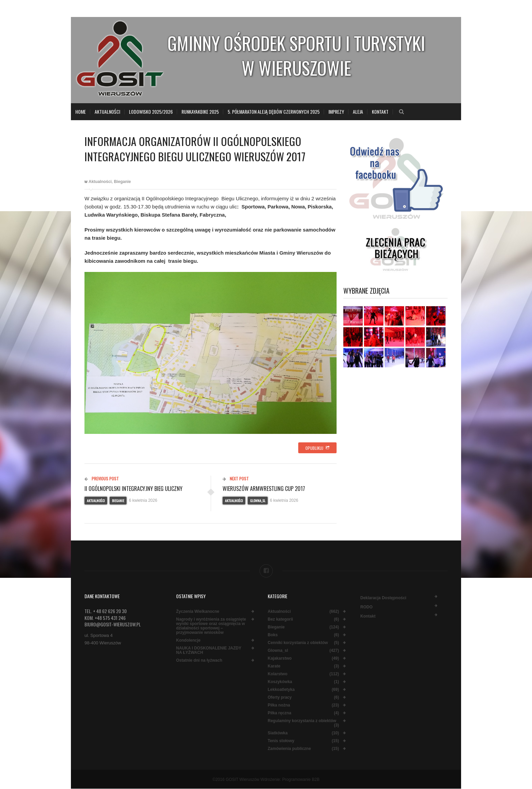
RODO (366, 607)
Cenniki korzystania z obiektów (298, 643)
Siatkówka (278, 733)
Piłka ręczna (279, 713)
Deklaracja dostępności (383, 598)
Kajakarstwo (280, 658)
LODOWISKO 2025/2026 (151, 112)
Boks (273, 635)
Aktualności (107, 112)
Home (81, 112)
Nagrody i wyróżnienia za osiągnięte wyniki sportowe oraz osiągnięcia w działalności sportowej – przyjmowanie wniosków (211, 626)
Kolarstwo (278, 674)
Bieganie (122, 182)
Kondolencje (188, 640)
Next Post (236, 479)
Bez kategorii (280, 619)
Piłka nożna (279, 705)
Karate (274, 666)
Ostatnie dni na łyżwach (199, 660)
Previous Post (102, 479)
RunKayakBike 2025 (200, 112)
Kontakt (380, 112)
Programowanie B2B (301, 779)
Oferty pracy (280, 698)
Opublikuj (317, 448)
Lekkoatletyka (281, 690)
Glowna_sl (258, 501)
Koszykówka (280, 682)
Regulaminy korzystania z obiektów (302, 721)
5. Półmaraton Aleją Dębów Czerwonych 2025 (274, 112)
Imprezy (336, 112)
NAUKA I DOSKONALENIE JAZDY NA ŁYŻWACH (209, 650)
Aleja (358, 112)
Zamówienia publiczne (289, 749)
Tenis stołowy (281, 741)
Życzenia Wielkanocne (198, 612)
